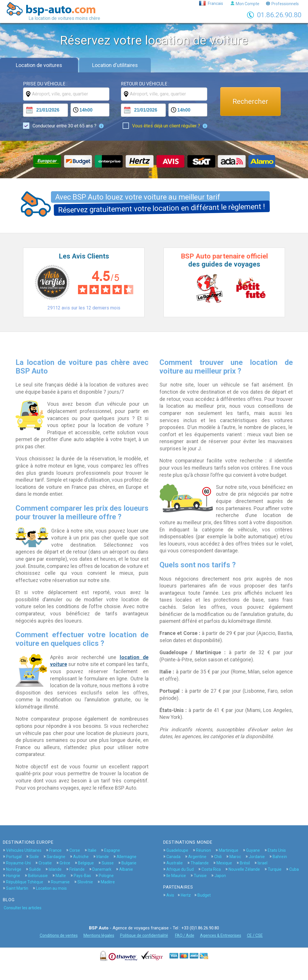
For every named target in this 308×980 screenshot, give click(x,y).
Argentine (197, 857)
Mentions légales (99, 935)
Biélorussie (38, 876)
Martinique (229, 850)
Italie (92, 850)
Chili (218, 857)
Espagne (112, 850)
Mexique (224, 863)
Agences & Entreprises (221, 935)
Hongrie (13, 876)
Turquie (275, 869)
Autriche (81, 857)
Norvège (14, 869)
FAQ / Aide (185, 935)
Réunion (204, 850)
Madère (108, 882)
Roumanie (60, 882)
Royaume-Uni (18, 863)
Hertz (186, 895)
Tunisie (200, 876)
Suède (35, 869)
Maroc (235, 857)
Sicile (34, 857)
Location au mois (51, 888)
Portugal (14, 857)
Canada (173, 857)
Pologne (106, 876)
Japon (220, 876)
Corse (75, 850)
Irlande (103, 857)
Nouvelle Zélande (244, 869)
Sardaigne (56, 857)
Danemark (102, 869)
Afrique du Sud (180, 869)
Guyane (253, 850)
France (55, 850)
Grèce (65, 863)
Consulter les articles (23, 908)
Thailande (200, 863)
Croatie (45, 863)
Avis (170, 895)
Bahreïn (280, 857)
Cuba (294, 869)
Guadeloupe (177, 850)
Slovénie (85, 882)
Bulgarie (129, 863)
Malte (61, 876)
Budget (204, 895)
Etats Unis (277, 850)
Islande (55, 869)
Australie (175, 863)
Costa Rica (211, 869)
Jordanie (257, 857)
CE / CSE (255, 935)
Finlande (77, 869)
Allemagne (127, 857)
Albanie (126, 869)
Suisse (108, 863)
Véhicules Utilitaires (24, 850)
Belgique (86, 863)
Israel (263, 863)
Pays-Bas (82, 876)
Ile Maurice (176, 876)
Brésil (245, 863)
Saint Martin (17, 888)
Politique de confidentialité (144, 935)
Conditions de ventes (59, 935)
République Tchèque (25, 882)
